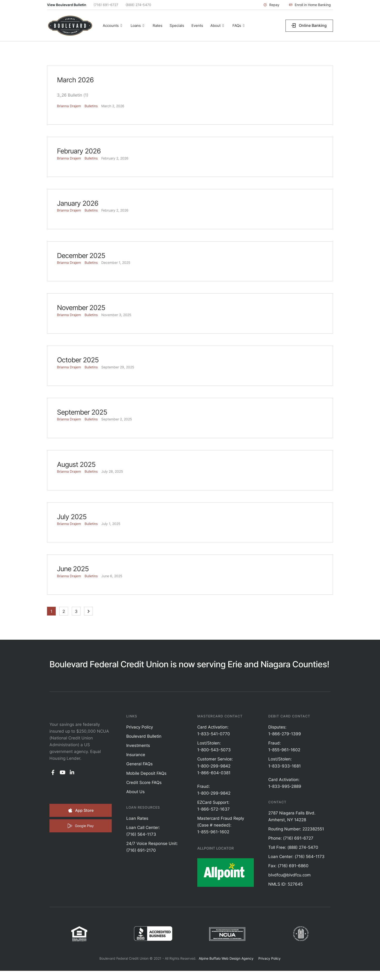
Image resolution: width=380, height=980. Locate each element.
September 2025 (82, 412)
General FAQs (139, 764)
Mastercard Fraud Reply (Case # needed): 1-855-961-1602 (221, 825)
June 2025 (73, 569)
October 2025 (78, 360)
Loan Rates (137, 818)
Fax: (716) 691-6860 (288, 866)
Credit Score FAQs (144, 782)
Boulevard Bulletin (144, 736)
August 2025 (76, 464)
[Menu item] (113, 26)
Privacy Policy (140, 727)
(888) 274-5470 (138, 5)
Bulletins (91, 106)
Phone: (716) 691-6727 (291, 838)
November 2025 (81, 308)
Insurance (136, 755)
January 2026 (78, 203)
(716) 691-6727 (106, 5)
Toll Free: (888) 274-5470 (293, 847)
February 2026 (79, 151)
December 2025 (81, 256)
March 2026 (75, 80)
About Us (135, 792)
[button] (271, 5)
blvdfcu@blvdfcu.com (289, 875)
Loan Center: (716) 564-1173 (296, 857)
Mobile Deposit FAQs (146, 773)
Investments (138, 745)
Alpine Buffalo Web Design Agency (226, 958)
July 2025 (72, 517)
